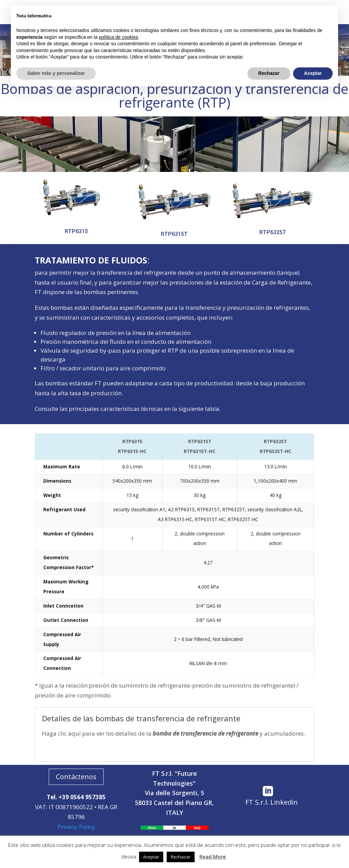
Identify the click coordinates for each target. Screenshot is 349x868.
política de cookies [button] (118, 37)
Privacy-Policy (76, 827)
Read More (213, 856)
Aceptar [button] (151, 857)
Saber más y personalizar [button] (56, 73)
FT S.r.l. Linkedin (272, 802)
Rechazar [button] (181, 857)
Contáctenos (76, 777)
